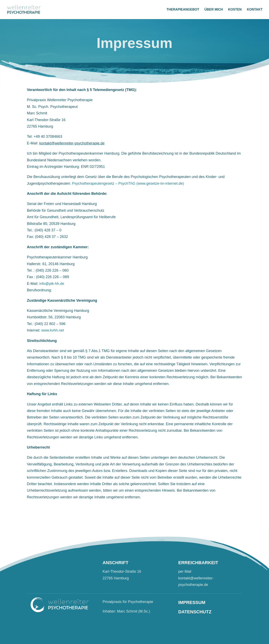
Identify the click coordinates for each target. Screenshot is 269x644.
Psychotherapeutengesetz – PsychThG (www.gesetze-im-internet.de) (128, 183)
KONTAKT (255, 10)
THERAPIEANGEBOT (183, 10)
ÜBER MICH (214, 10)
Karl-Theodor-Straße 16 (122, 571)
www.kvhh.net (53, 330)
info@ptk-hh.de (52, 284)
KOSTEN (235, 10)
